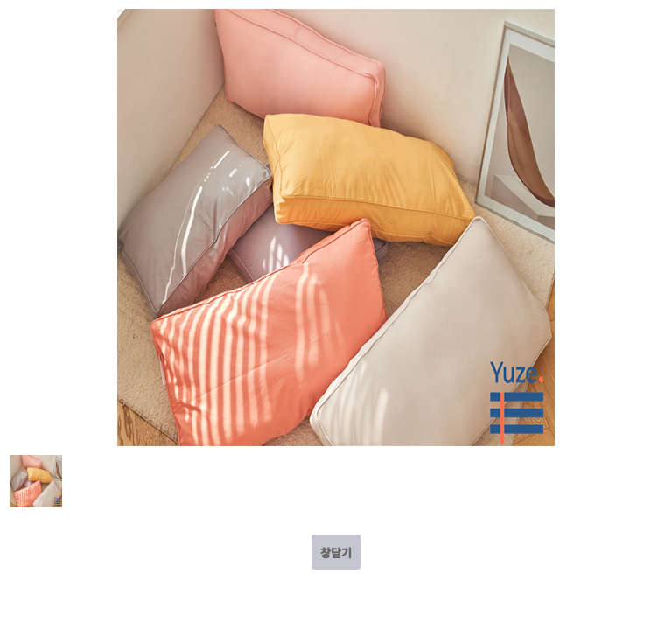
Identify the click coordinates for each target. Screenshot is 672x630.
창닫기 (336, 553)
